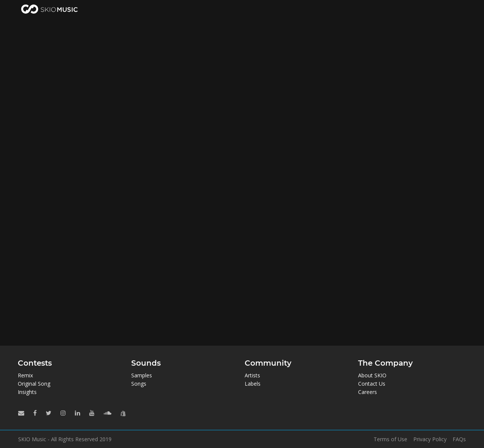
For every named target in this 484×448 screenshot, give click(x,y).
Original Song (34, 384)
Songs (139, 384)
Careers (368, 392)
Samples (142, 375)
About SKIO (372, 375)
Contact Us (372, 384)
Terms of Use (390, 439)
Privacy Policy (430, 439)
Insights (27, 392)
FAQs (459, 439)
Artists (252, 375)
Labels (253, 384)
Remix (25, 375)
